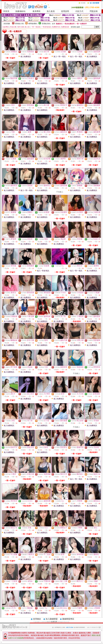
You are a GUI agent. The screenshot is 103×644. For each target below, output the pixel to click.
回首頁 (6, 11)
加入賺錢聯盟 (52, 619)
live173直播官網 (52, 622)
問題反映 (94, 11)
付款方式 (79, 11)
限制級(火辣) (20, 24)
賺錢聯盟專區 (68, 619)
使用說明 (65, 11)
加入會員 (51, 11)
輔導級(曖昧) (33, 24)
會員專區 (37, 11)
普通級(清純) (46, 24)
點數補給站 (21, 11)
